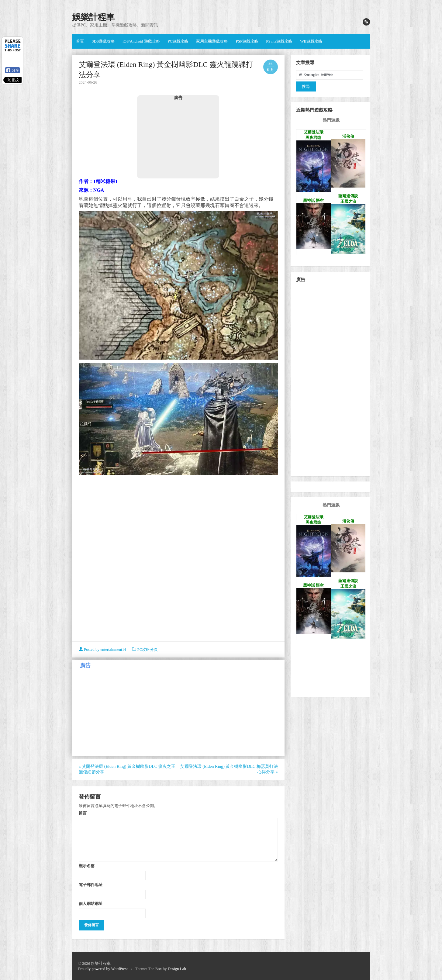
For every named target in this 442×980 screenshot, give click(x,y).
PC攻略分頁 (147, 649)
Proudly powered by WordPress (103, 969)
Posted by (103, 649)
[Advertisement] (178, 139)
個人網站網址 (91, 903)
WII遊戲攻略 (311, 41)
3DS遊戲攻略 (103, 41)
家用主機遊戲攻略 (212, 41)
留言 (83, 813)
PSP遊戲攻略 (247, 41)
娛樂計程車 (93, 17)
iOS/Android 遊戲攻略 (141, 41)
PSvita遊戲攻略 (279, 41)
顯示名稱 (87, 866)
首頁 (80, 41)
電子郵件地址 (91, 885)
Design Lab (177, 969)
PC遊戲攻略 (178, 41)
